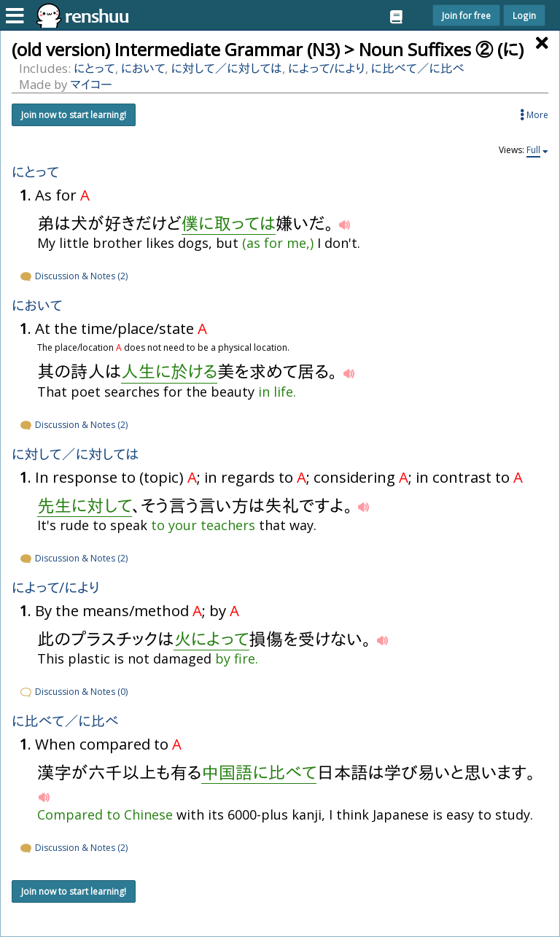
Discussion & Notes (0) (73, 692)
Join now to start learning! (74, 115)
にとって (94, 68)
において (143, 68)
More (534, 115)
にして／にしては (226, 68)
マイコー (91, 84)
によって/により (327, 68)
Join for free (466, 15)
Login (524, 15)
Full (533, 150)
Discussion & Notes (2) (73, 276)
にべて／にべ (418, 68)
